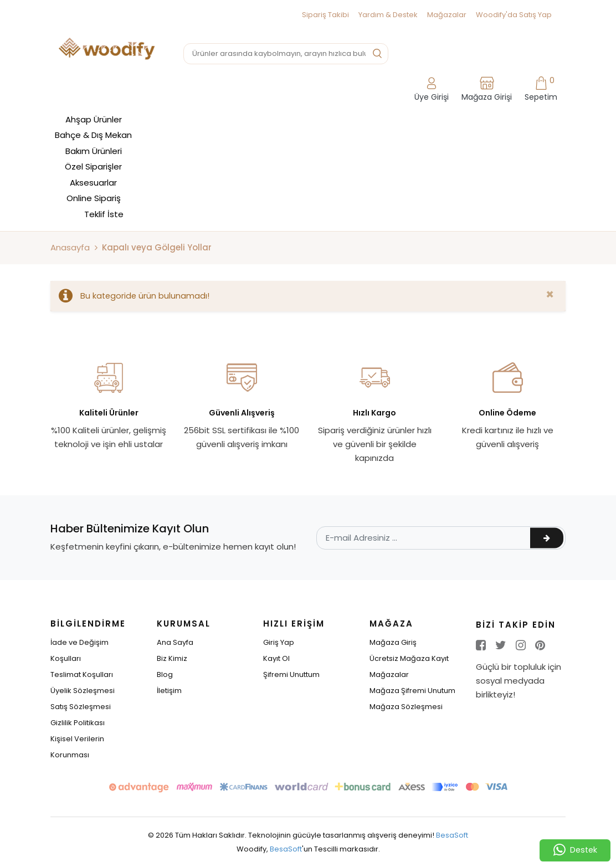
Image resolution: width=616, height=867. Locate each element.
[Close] (550, 295)
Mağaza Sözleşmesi (406, 707)
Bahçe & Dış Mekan (93, 135)
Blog (165, 674)
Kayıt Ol (276, 658)
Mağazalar (447, 15)
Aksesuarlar (93, 183)
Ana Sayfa (175, 642)
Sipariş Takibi (325, 15)
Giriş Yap (279, 642)
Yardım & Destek (388, 15)
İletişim (169, 691)
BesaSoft (452, 835)
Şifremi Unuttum (291, 674)
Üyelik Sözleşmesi (83, 691)
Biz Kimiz (172, 658)
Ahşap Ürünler (94, 119)
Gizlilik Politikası (78, 723)
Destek (575, 850)
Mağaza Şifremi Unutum (412, 691)
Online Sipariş (94, 198)
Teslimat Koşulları (82, 674)
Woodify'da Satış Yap (514, 15)
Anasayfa (70, 247)
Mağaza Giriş (393, 642)
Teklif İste (104, 214)
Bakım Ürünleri (94, 151)
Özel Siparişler (93, 166)
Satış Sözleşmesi (81, 707)
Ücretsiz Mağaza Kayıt (409, 658)
